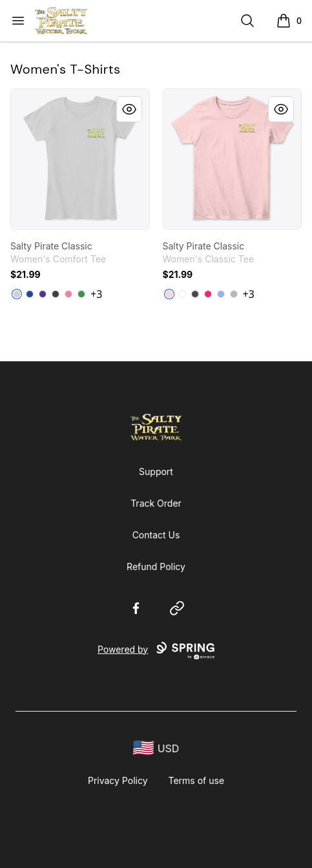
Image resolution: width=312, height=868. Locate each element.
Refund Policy (156, 566)
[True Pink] (68, 294)
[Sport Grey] (234, 294)
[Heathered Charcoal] (56, 294)
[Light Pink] (169, 294)
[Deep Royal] (30, 294)
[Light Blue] (221, 294)
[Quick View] (129, 109)
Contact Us (156, 535)
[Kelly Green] (81, 294)
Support (156, 471)
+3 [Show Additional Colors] (96, 294)
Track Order (156, 503)
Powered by (156, 651)
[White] (182, 294)
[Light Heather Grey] (17, 294)
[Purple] (43, 294)
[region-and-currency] (156, 748)
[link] (80, 159)
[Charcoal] (195, 294)
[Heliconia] (208, 294)
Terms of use (197, 780)
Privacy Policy (118, 780)
